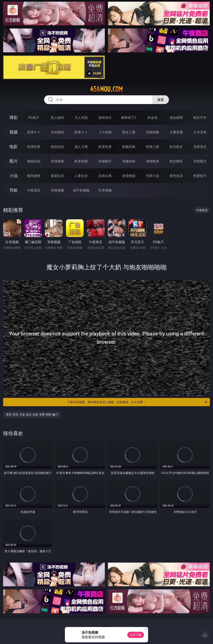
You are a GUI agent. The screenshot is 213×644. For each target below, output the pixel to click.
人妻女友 (81, 176)
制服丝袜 (129, 147)
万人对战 (81, 118)
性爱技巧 (200, 176)
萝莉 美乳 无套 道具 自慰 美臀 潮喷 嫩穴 (32, 414)
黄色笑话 (176, 176)
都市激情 (34, 176)
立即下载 (136, 635)
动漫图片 (105, 161)
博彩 (14, 117)
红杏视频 (105, 190)
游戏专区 (105, 118)
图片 (14, 161)
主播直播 (176, 132)
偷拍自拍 (57, 147)
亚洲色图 (57, 161)
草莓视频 (57, 190)
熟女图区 (176, 161)
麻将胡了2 (129, 118)
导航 (14, 190)
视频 (14, 132)
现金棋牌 (176, 118)
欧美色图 (81, 161)
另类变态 (200, 147)
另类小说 (152, 176)
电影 (14, 147)
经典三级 (152, 147)
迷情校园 (129, 176)
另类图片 (200, 161)
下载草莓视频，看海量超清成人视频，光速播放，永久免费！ (137, 402)
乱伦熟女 (176, 147)
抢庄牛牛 (200, 118)
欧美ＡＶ (81, 132)
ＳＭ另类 (200, 132)
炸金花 (152, 118)
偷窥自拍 (34, 161)
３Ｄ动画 (105, 132)
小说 (14, 176)
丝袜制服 (152, 132)
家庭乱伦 (57, 176)
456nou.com (106, 89)
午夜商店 (34, 190)
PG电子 (34, 118)
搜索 (161, 100)
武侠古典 (105, 176)
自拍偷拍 (57, 132)
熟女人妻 (129, 132)
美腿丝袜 (129, 161)
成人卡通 (81, 147)
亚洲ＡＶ (34, 132)
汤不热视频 (81, 190)
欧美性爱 (105, 147)
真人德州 (57, 118)
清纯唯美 (152, 161)
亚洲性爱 (34, 147)
